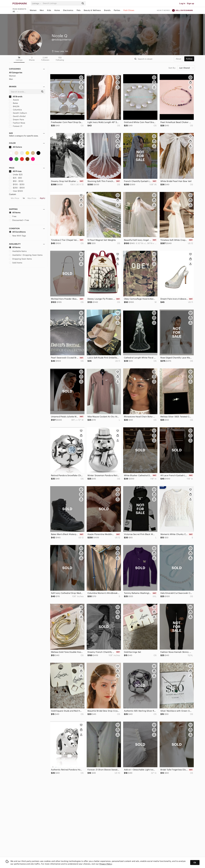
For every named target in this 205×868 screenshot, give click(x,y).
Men (42, 10)
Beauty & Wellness (92, 10)
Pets (79, 10)
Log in (182, 3)
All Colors (16, 147)
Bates (14, 103)
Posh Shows (129, 10)
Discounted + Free (19, 220)
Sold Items (16, 263)
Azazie (14, 100)
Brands (107, 10)
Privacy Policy (106, 864)
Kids (49, 10)
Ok (195, 863)
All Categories (16, 73)
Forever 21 (16, 126)
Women (33, 10)
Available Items (18, 251)
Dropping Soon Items (20, 259)
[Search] (61, 3)
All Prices (15, 171)
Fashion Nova (17, 123)
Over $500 (16, 191)
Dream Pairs (17, 120)
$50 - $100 (16, 181)
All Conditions (17, 232)
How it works (163, 10)
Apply (42, 198)
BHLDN (14, 106)
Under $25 (16, 175)
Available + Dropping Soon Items (26, 255)
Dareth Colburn (18, 113)
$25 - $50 (16, 178)
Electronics (68, 10)
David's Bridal (17, 116)
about (179, 59)
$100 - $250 (17, 184)
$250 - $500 (17, 188)
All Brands (16, 97)
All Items (15, 213)
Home (57, 10)
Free (13, 216)
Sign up (190, 3)
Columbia (15, 110)
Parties (117, 10)
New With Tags (18, 236)
